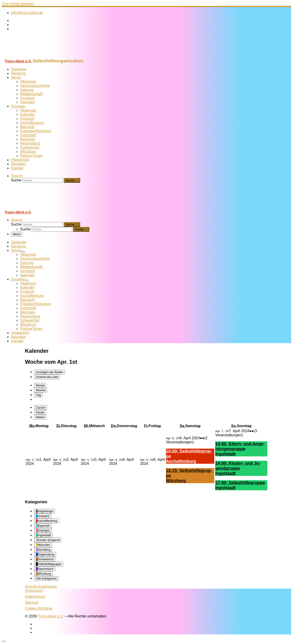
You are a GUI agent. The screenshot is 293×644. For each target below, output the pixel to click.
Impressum (34, 591)
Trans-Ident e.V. (51, 616)
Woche (41, 390)
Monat (40, 385)
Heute (40, 412)
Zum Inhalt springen (18, 4)
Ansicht (41, 586)
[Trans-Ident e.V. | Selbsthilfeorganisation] (30, 56)
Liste (47, 377)
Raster (50, 372)
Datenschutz (35, 597)
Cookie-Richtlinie (39, 608)
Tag (38, 395)
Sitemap (32, 602)
